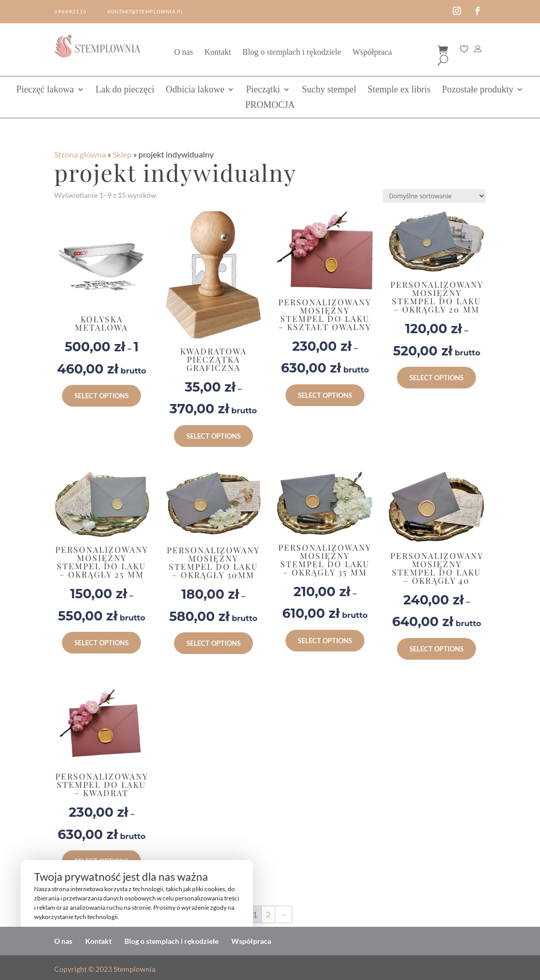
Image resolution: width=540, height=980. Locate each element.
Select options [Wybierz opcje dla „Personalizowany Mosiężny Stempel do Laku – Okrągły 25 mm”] (101, 643)
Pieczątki (263, 90)
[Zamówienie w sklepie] (434, 196)
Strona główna (80, 154)
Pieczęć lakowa (45, 90)
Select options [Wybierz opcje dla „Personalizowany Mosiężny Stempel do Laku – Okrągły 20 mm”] (436, 378)
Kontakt (218, 52)
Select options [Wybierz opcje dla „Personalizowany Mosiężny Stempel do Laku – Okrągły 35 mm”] (325, 641)
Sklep (122, 154)
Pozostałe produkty (478, 90)
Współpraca (372, 52)
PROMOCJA (270, 106)
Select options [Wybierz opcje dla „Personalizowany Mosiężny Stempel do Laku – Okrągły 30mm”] (213, 643)
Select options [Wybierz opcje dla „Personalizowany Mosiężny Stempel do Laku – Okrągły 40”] (436, 649)
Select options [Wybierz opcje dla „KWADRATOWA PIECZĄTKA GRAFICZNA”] (213, 436)
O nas (184, 52)
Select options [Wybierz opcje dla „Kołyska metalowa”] (101, 396)
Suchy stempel (329, 90)
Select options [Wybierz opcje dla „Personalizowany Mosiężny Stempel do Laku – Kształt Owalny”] (325, 395)
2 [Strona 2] (268, 914)
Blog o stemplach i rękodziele (292, 52)
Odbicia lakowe (195, 90)
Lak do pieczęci (125, 90)
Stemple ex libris (399, 90)
